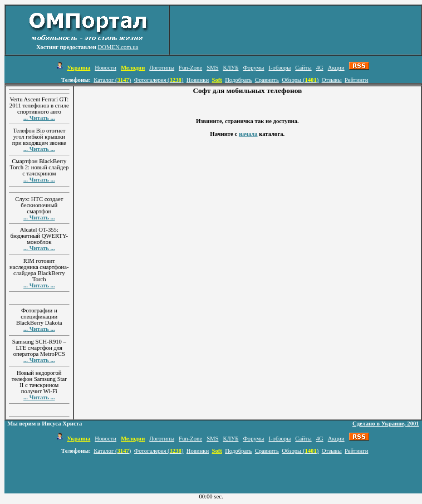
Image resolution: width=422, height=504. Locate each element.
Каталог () (112, 80)
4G (320, 68)
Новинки (198, 80)
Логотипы (162, 68)
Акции (336, 68)
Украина (78, 68)
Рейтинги (356, 80)
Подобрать (238, 80)
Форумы (253, 68)
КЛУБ (230, 68)
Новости (105, 68)
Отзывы (332, 80)
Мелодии (133, 68)
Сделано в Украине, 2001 (386, 424)
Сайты (303, 68)
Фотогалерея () (159, 80)
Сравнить (267, 80)
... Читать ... (39, 118)
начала (248, 134)
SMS (212, 68)
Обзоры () (300, 80)
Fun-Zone (190, 68)
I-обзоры (279, 68)
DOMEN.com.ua (118, 47)
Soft (217, 80)
